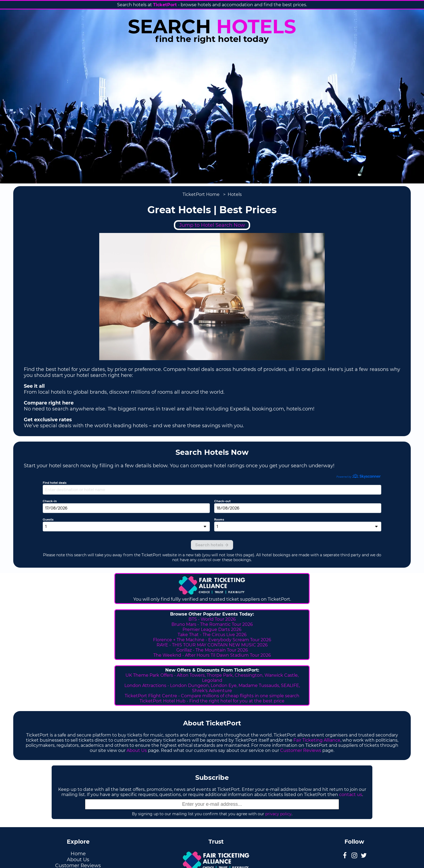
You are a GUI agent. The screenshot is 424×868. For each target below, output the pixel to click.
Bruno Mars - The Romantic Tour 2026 (212, 624)
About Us (137, 750)
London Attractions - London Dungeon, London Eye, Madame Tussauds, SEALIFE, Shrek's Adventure (212, 688)
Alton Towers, (191, 675)
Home (78, 854)
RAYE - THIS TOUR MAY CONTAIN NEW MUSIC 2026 (212, 645)
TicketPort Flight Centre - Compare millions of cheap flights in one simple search (212, 696)
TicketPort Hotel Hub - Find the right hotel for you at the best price (212, 701)
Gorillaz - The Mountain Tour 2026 (212, 650)
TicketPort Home (201, 194)
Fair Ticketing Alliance (317, 740)
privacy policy (278, 814)
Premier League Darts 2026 (212, 629)
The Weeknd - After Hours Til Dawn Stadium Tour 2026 (212, 655)
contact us (351, 795)
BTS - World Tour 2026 (212, 619)
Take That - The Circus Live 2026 (212, 635)
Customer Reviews (301, 750)
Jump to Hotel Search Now (212, 225)
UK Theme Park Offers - (151, 675)
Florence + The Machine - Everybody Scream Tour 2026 (212, 640)
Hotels (235, 194)
